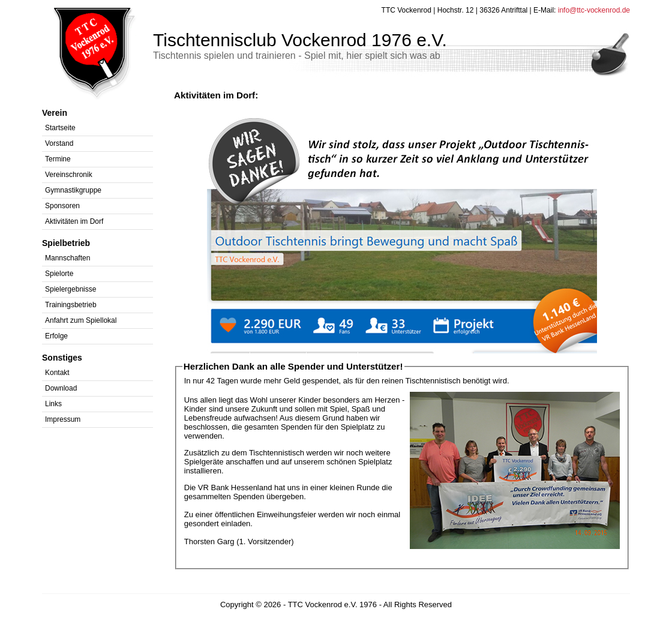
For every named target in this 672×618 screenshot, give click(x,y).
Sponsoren (62, 206)
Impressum (63, 419)
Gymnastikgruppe (73, 190)
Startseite (60, 128)
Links (53, 404)
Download (61, 388)
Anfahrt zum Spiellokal (81, 320)
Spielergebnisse (70, 289)
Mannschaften (67, 258)
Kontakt (57, 373)
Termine (58, 159)
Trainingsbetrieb (71, 305)
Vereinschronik (69, 175)
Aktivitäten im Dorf (74, 221)
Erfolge (56, 336)
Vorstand (59, 143)
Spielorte (59, 274)
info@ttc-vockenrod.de (594, 10)
